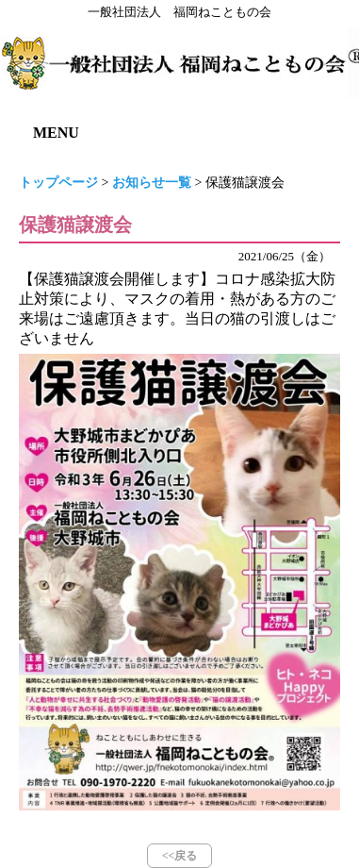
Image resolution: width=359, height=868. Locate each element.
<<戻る (180, 856)
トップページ (58, 183)
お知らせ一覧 (152, 183)
